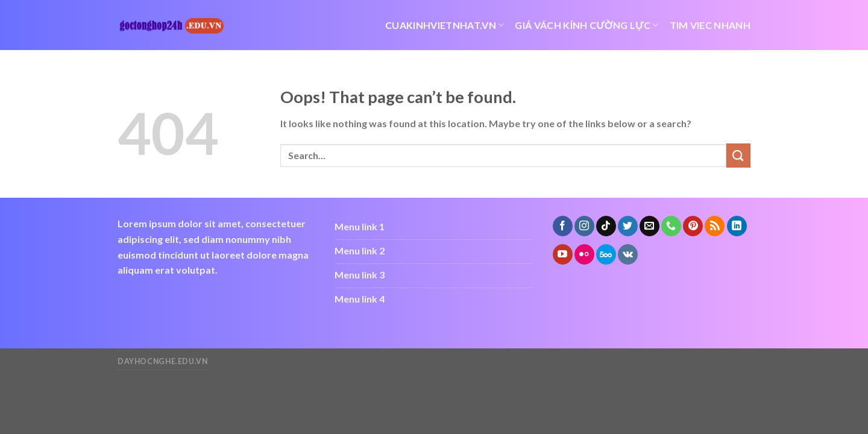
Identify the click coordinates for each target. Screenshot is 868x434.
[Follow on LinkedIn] (737, 226)
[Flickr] (584, 254)
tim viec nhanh (710, 25)
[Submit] (738, 155)
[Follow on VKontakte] (628, 254)
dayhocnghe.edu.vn (162, 361)
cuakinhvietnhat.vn (445, 25)
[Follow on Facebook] (563, 226)
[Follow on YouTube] (563, 254)
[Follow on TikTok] (606, 226)
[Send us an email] (649, 226)
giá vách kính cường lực (587, 25)
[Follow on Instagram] (584, 226)
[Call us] (671, 226)
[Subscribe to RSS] (715, 226)
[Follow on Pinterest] (693, 226)
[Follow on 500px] (606, 254)
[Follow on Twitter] (628, 226)
